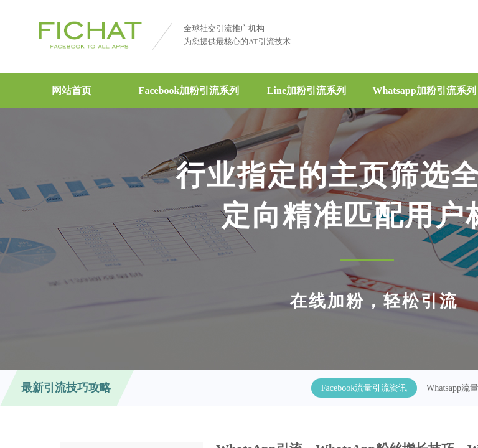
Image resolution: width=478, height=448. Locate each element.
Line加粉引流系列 (307, 91)
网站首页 (72, 91)
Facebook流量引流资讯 (364, 388)
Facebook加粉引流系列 (189, 91)
